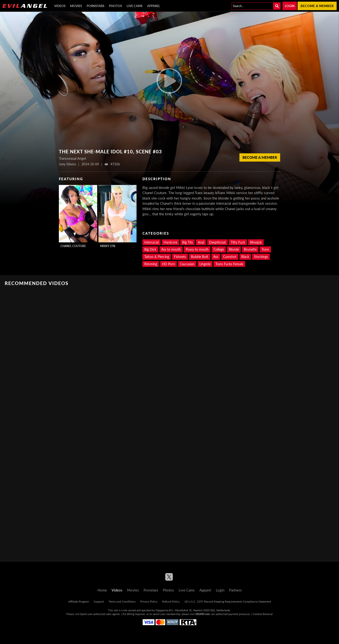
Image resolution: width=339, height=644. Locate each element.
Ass (216, 257)
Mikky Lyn (108, 246)
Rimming (151, 264)
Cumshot (230, 257)
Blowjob (256, 242)
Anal (201, 242)
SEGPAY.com (203, 614)
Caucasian (187, 264)
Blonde (234, 249)
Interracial (151, 242)
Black (245, 257)
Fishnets (180, 257)
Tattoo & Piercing (157, 257)
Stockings (261, 257)
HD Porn (168, 264)
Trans (265, 249)
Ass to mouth (171, 249)
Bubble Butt (200, 257)
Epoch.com (86, 614)
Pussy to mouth (197, 249)
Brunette (250, 249)
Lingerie (205, 264)
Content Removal (263, 614)
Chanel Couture (73, 246)
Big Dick (150, 249)
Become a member (317, 6)
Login (290, 6)
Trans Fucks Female (229, 264)
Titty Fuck (238, 242)
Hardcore (170, 242)
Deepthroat (217, 242)
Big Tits (188, 242)
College (219, 249)
